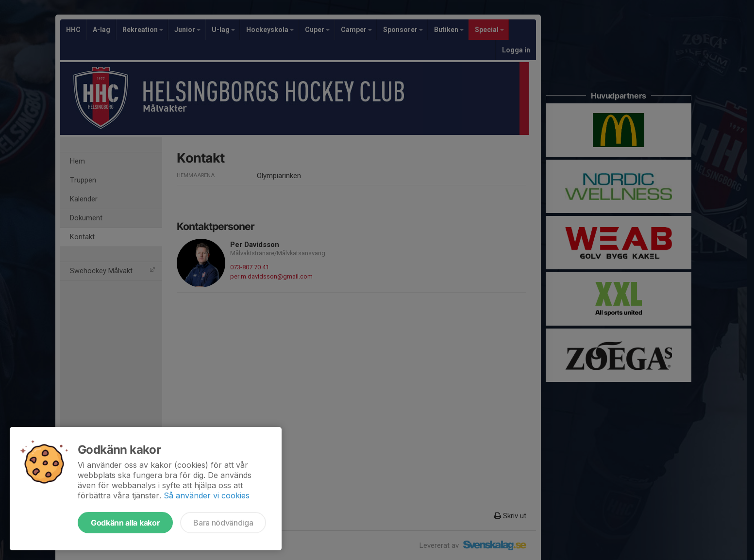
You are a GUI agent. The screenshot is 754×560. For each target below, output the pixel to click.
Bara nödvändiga (223, 523)
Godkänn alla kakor (125, 523)
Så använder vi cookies (207, 495)
